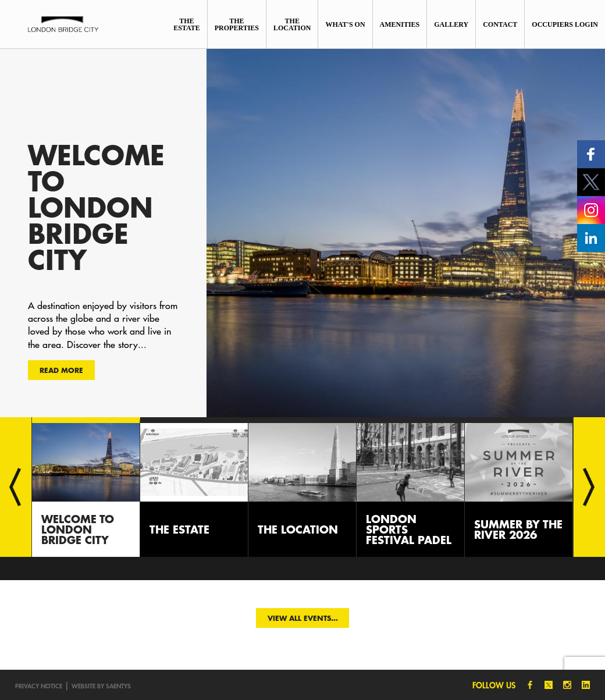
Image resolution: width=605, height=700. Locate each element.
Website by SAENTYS (101, 686)
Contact (500, 24)
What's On (345, 24)
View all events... (303, 618)
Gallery (451, 24)
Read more (61, 370)
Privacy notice (39, 686)
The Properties (237, 24)
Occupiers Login (565, 24)
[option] (302, 233)
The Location (292, 24)
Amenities (400, 24)
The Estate (187, 24)
